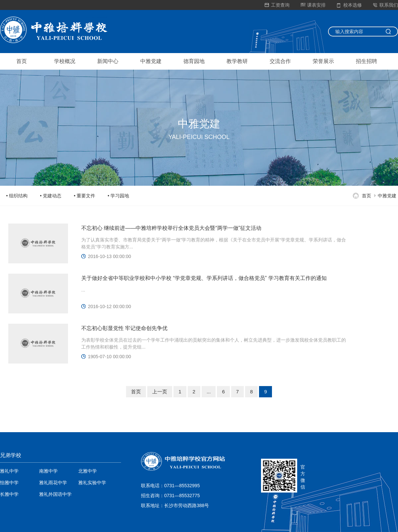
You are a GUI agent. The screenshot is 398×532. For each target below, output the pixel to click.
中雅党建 (151, 61)
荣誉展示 (323, 61)
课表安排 (313, 5)
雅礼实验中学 (92, 483)
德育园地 (194, 61)
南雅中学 (48, 471)
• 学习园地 (119, 196)
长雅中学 (9, 494)
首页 (22, 61)
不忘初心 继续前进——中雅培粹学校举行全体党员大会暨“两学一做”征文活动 (171, 228)
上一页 (160, 392)
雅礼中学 (9, 471)
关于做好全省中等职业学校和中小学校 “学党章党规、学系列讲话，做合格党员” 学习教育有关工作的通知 (204, 278)
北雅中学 (88, 471)
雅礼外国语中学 (55, 494)
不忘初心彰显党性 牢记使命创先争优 (124, 328)
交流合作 (280, 61)
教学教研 (237, 61)
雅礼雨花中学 (53, 483)
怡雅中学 (9, 483)
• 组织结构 (17, 196)
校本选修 (349, 5)
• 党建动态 (51, 196)
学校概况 (65, 61)
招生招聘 (366, 61)
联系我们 (386, 5)
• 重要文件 (85, 196)
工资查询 (277, 5)
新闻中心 (108, 61)
